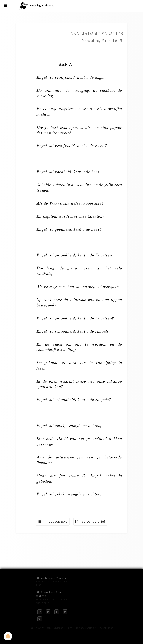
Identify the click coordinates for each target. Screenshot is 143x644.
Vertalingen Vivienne (51, 578)
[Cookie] (8, 636)
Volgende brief (90, 522)
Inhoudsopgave (53, 522)
